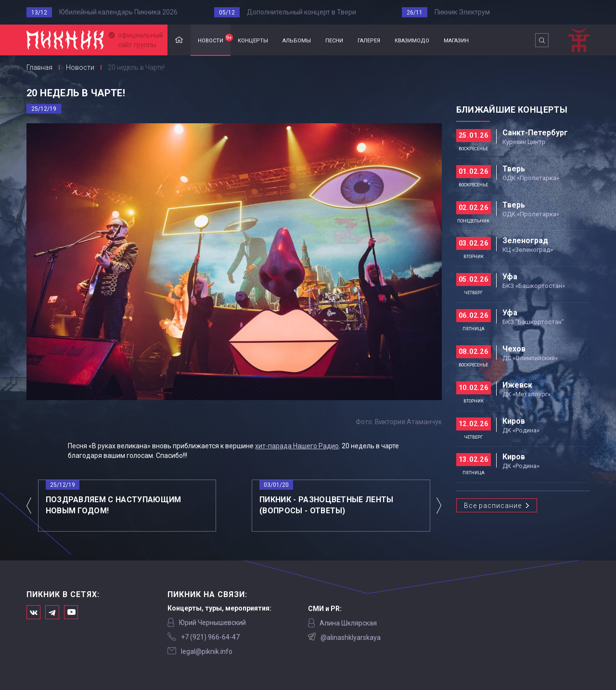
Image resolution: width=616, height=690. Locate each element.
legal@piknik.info (207, 651)
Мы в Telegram (52, 612)
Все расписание (493, 506)
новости (214, 39)
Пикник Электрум (462, 12)
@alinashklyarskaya (351, 638)
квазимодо (412, 40)
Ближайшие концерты (512, 110)
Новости (80, 67)
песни (334, 40)
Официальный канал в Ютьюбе (71, 612)
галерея (369, 40)
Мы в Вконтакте (33, 612)
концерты (253, 40)
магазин (456, 40)
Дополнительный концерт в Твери (302, 12)
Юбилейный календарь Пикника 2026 (118, 12)
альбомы (297, 40)
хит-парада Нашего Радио (297, 446)
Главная (179, 40)
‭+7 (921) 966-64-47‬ (210, 637)
